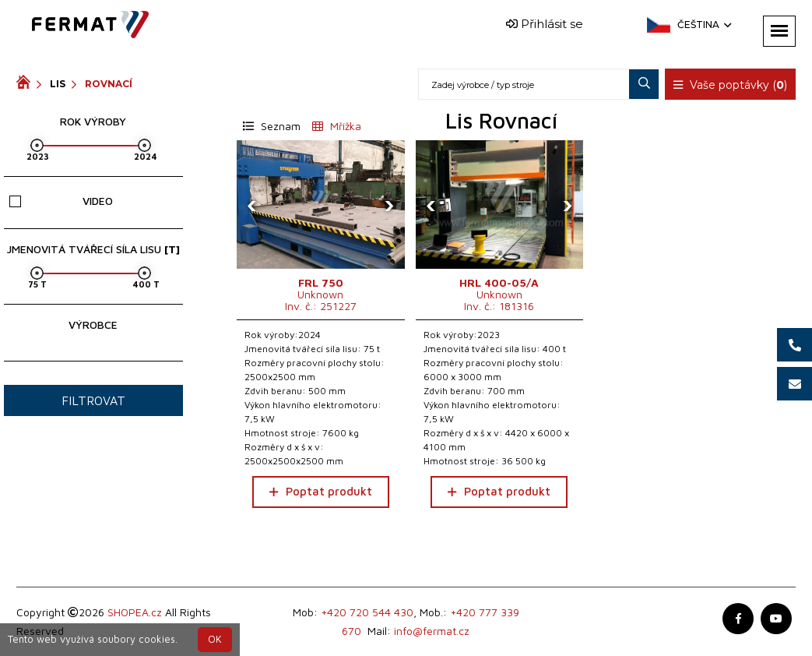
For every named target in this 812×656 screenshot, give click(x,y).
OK (215, 639)
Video (61, 201)
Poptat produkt (321, 491)
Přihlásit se (545, 24)
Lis (58, 84)
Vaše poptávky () (730, 85)
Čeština (703, 25)
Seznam (272, 126)
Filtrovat (93, 400)
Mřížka (337, 126)
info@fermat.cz (432, 631)
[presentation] (252, 205)
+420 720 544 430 (367, 612)
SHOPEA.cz (135, 612)
